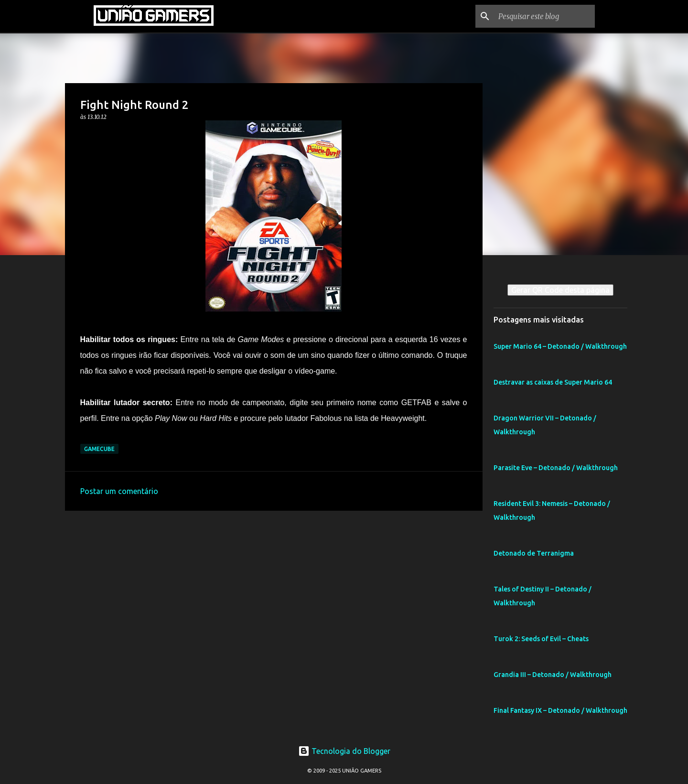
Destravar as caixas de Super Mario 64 (553, 382)
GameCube (99, 449)
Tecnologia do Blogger (344, 751)
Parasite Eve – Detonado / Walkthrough (556, 468)
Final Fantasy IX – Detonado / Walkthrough (560, 710)
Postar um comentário (119, 491)
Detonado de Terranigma (534, 553)
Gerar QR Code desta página (560, 290)
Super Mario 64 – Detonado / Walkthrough (560, 346)
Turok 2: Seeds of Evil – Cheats (541, 639)
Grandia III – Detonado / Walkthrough (553, 675)
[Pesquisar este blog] (545, 16)
